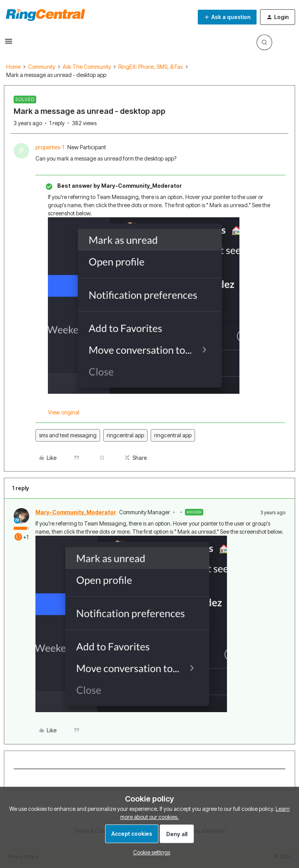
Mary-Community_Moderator (76, 512)
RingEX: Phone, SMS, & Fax (151, 67)
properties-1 (50, 147)
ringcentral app (125, 435)
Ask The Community (87, 67)
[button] (9, 44)
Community (42, 67)
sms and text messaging (68, 435)
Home (13, 67)
